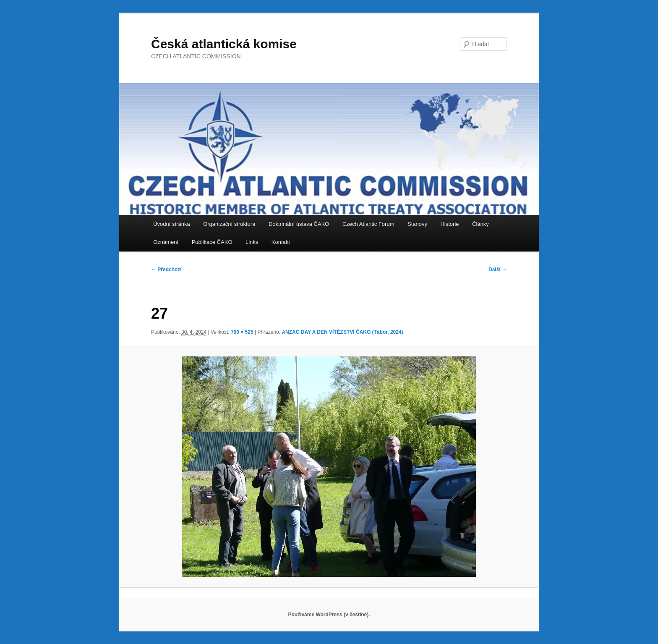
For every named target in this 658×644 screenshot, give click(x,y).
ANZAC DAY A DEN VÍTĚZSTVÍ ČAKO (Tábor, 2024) (342, 332)
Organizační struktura (229, 224)
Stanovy (417, 224)
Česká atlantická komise (224, 44)
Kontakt (281, 242)
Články (480, 224)
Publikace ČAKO (212, 242)
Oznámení (166, 242)
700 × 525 (242, 332)
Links (252, 242)
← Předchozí (166, 270)
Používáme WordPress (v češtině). (329, 615)
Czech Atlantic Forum (368, 224)
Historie (449, 224)
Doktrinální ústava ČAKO (299, 224)
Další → (498, 270)
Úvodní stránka (171, 224)
